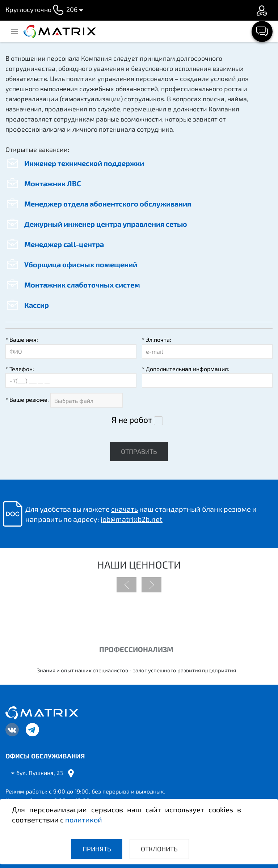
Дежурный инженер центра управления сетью (96, 224)
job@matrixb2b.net (132, 519)
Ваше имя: (22, 339)
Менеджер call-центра (55, 244)
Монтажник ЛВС (43, 183)
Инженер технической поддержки (75, 163)
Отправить (139, 451)
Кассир (27, 305)
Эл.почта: (157, 339)
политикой (84, 820)
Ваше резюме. (27, 399)
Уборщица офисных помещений (71, 264)
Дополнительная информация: (186, 369)
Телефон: (20, 369)
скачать (125, 509)
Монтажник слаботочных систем (73, 285)
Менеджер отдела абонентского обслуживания (98, 204)
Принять (97, 849)
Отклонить (159, 849)
